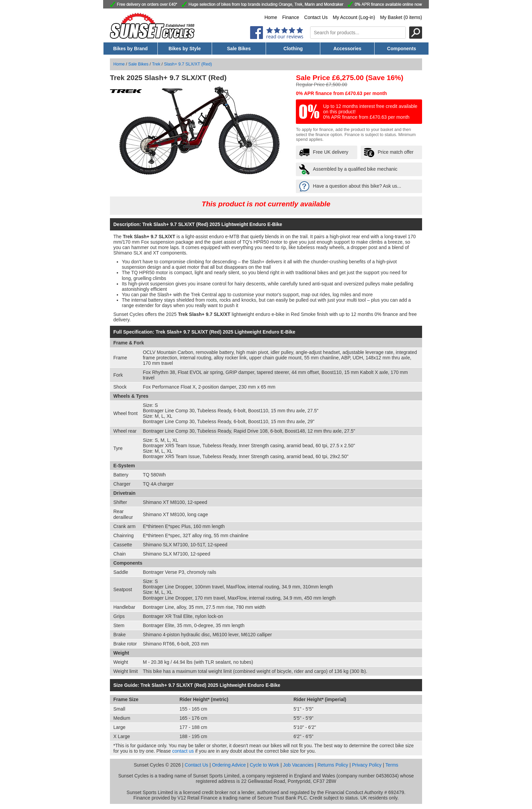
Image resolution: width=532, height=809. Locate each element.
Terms (392, 765)
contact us (183, 751)
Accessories (347, 49)
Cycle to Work (264, 765)
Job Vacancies (298, 765)
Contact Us (316, 17)
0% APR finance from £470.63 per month (341, 93)
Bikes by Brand (130, 49)
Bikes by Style (185, 49)
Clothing (293, 49)
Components (402, 49)
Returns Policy (333, 765)
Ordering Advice (229, 765)
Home (271, 17)
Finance (291, 17)
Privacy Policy (367, 765)
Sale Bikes (239, 49)
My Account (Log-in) (354, 17)
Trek (156, 64)
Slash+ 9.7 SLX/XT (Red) (188, 64)
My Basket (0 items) (401, 17)
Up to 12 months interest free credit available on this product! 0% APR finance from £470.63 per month (370, 112)
